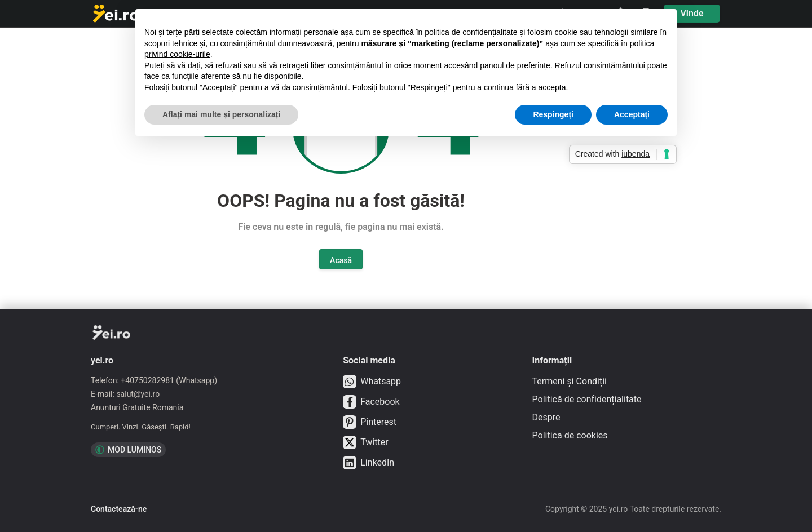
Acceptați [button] (632, 114)
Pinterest (370, 422)
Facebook (371, 402)
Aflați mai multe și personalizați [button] (221, 114)
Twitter (365, 442)
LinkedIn (369, 463)
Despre (546, 417)
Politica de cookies (570, 435)
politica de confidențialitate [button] (471, 32)
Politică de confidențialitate (587, 399)
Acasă (341, 260)
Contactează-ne (119, 509)
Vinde (692, 13)
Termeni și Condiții (570, 381)
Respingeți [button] (553, 114)
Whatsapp (372, 382)
